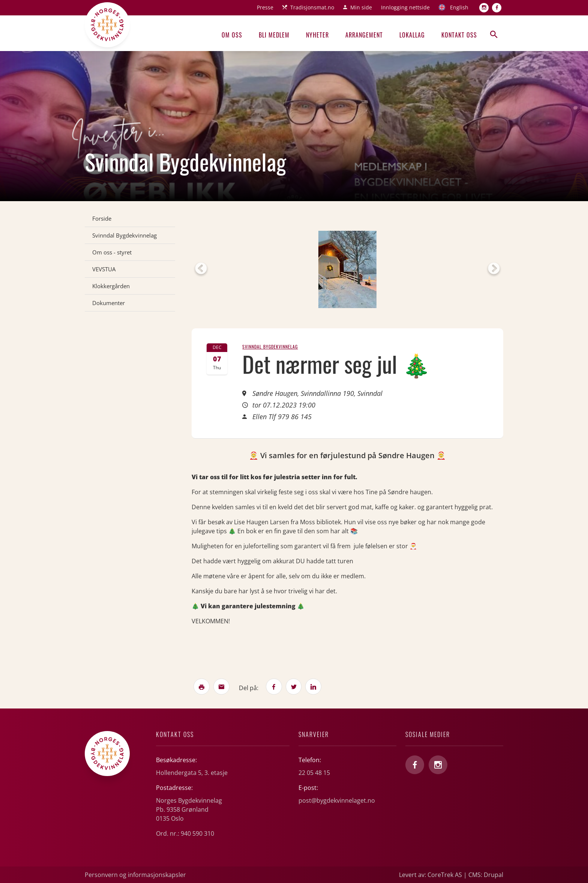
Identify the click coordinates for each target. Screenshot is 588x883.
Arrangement (364, 35)
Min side (361, 7)
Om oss (232, 35)
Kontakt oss (459, 35)
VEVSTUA (104, 269)
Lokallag (412, 35)
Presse (265, 7)
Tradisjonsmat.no (312, 7)
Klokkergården (111, 286)
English (459, 7)
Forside (102, 218)
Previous (201, 269)
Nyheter (317, 35)
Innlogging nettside (405, 7)
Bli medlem (274, 35)
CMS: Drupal (486, 875)
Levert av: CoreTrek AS (430, 875)
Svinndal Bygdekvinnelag (124, 235)
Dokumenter (109, 303)
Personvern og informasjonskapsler (135, 875)
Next (494, 269)
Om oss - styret (112, 252)
